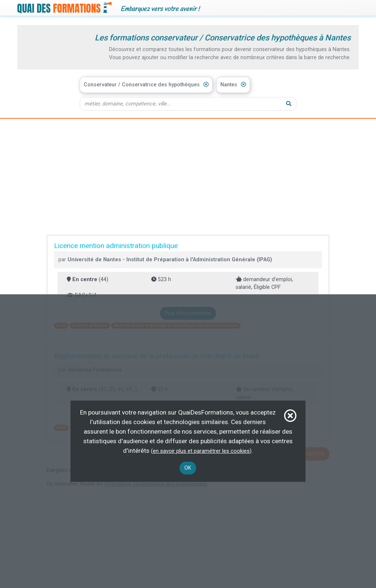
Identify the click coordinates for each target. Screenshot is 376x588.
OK (188, 468)
